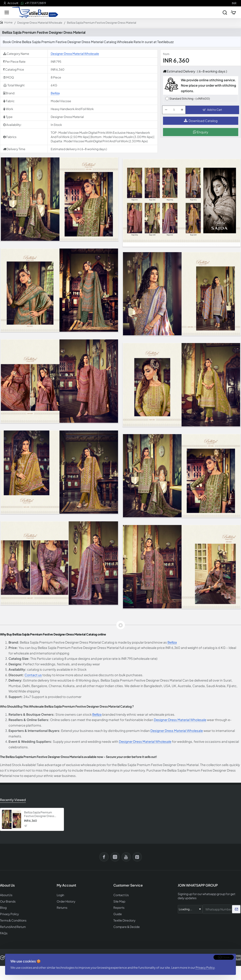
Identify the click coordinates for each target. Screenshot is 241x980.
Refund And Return (12, 926)
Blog (3, 908)
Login (60, 895)
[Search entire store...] (222, 13)
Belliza (55, 94)
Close (226, 954)
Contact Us (121, 895)
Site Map (119, 902)
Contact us (33, 676)
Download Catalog (201, 124)
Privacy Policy (207, 966)
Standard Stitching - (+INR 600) (190, 100)
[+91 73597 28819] (33, 3)
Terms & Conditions (13, 920)
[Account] (11, 3)
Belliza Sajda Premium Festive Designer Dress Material (39, 815)
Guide (117, 914)
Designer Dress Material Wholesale (40, 24)
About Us (6, 895)
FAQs (4, 932)
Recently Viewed (12, 801)
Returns (61, 908)
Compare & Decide (126, 926)
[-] (167, 112)
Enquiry (201, 136)
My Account (66, 886)
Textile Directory (124, 920)
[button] (213, 112)
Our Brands (7, 902)
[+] (183, 112)
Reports (119, 908)
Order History (65, 902)
